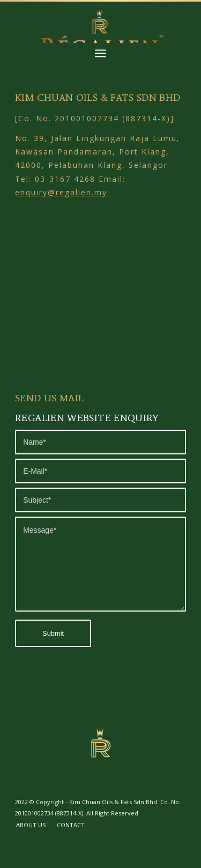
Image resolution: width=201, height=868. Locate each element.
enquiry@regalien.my (61, 192)
